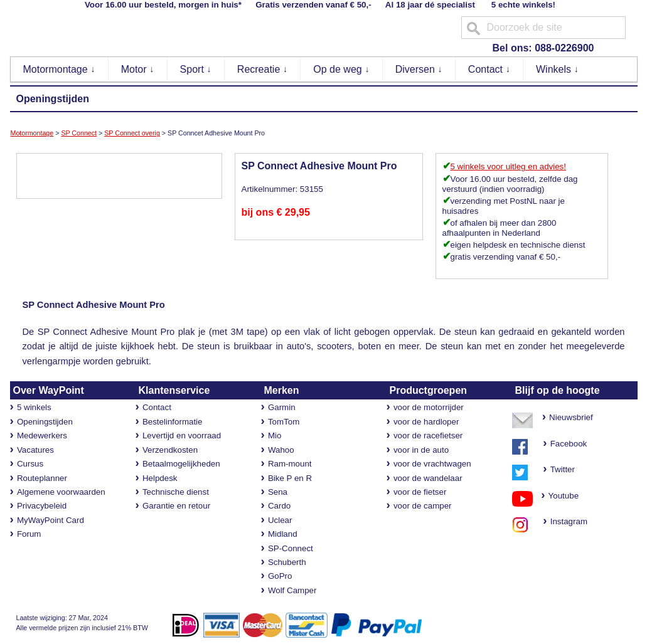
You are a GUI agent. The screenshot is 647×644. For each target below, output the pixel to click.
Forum (29, 534)
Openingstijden (53, 99)
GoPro (280, 576)
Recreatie (263, 69)
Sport (196, 69)
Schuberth (287, 562)
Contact (489, 69)
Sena (278, 492)
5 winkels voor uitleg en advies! (508, 166)
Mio (275, 435)
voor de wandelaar (428, 478)
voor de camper (423, 506)
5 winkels (34, 407)
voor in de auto (421, 450)
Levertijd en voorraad (182, 435)
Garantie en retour (176, 506)
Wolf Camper (292, 590)
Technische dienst (176, 492)
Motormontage (60, 69)
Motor (138, 69)
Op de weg (341, 69)
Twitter (563, 469)
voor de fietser (420, 492)
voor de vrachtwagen (432, 464)
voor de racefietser (428, 435)
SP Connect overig (132, 133)
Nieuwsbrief (571, 417)
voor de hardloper (426, 422)
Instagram (565, 521)
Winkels (557, 69)
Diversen (419, 69)
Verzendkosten (170, 450)
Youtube (559, 496)
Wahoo (281, 450)
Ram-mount (290, 464)
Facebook (569, 444)
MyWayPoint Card (51, 520)
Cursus (30, 464)
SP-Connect (291, 548)
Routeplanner (42, 478)
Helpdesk (160, 478)
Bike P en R (290, 478)
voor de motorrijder (429, 407)
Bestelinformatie (173, 422)
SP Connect (79, 133)
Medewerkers (42, 435)
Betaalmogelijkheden (181, 464)
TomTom (284, 422)
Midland (283, 534)
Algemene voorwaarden (61, 492)
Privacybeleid (42, 506)
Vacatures (35, 450)
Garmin (282, 407)
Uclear (280, 520)
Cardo (279, 506)
